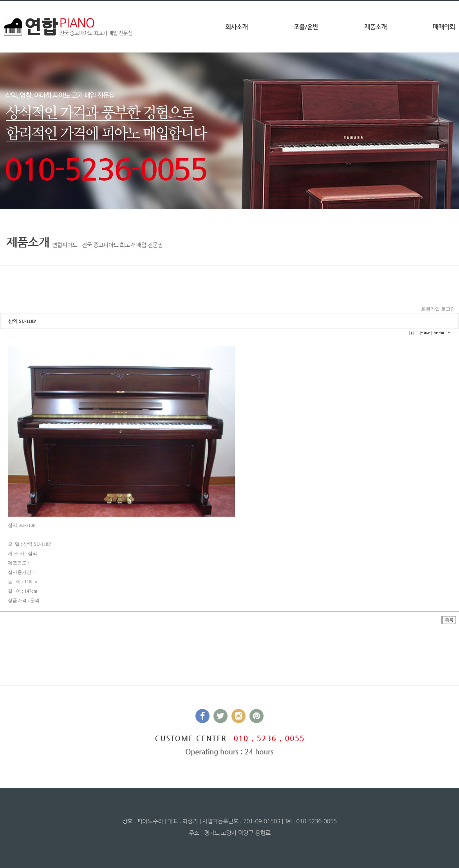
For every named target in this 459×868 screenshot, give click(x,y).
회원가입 (430, 309)
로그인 (448, 309)
